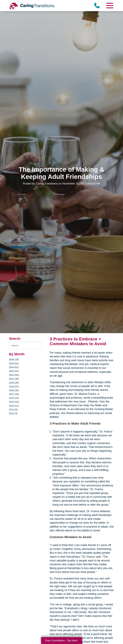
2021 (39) (14, 379)
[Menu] (109, 6)
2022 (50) (14, 375)
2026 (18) (14, 359)
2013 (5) (13, 410)
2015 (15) (14, 402)
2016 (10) (14, 398)
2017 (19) (14, 394)
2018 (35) (14, 390)
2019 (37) (14, 386)
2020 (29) (14, 383)
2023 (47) (14, 371)
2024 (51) (14, 367)
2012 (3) (13, 413)
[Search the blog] (26, 346)
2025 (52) (14, 363)
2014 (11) (14, 406)
